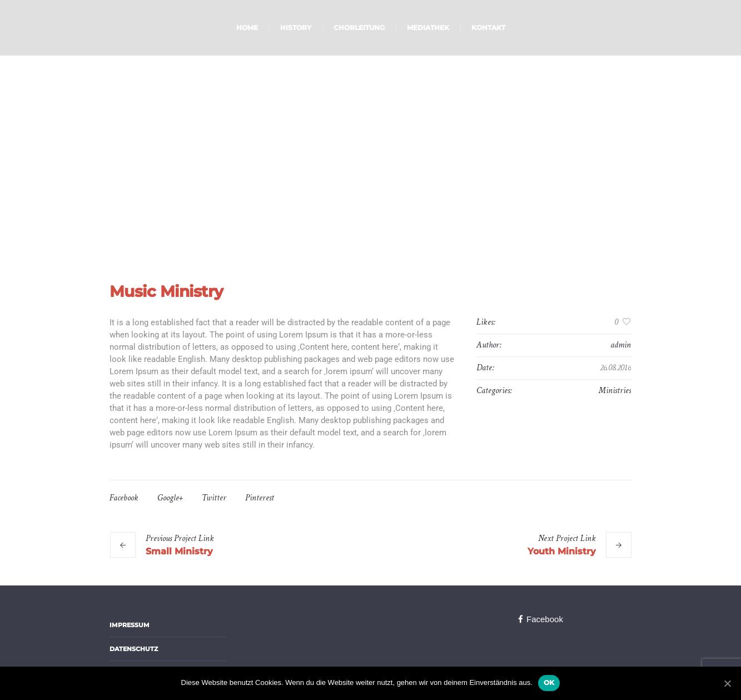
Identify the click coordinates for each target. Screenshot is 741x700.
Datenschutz (134, 649)
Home (342, 200)
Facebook (124, 498)
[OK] (727, 683)
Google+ (170, 498)
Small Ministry (179, 551)
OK (549, 682)
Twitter (214, 498)
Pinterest (260, 498)
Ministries (615, 391)
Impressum (130, 625)
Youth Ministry (562, 551)
